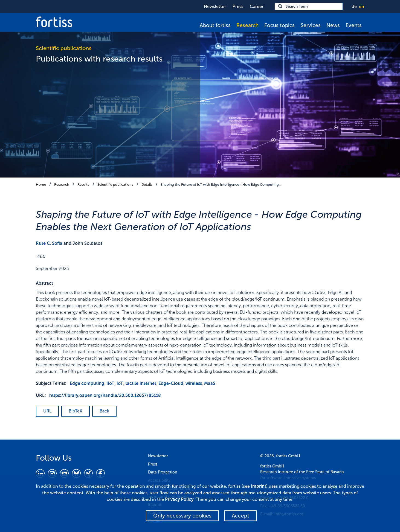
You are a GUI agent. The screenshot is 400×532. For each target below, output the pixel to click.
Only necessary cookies (182, 516)
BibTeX (76, 411)
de (354, 6)
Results (83, 184)
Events (354, 25)
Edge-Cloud (171, 383)
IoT (120, 383)
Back (104, 411)
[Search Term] (309, 6)
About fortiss (215, 25)
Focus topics (279, 25)
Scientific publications (115, 184)
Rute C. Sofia (49, 243)
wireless (194, 383)
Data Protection (163, 472)
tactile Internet (141, 383)
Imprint (259, 486)
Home (41, 184)
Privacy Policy (179, 499)
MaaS (210, 383)
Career (257, 6)
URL (47, 411)
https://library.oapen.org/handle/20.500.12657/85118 (105, 395)
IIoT (110, 383)
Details (147, 184)
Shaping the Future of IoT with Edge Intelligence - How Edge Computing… (221, 184)
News (333, 25)
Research (247, 25)
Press (238, 6)
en (362, 6)
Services (311, 25)
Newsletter (215, 6)
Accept (240, 516)
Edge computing (87, 383)
